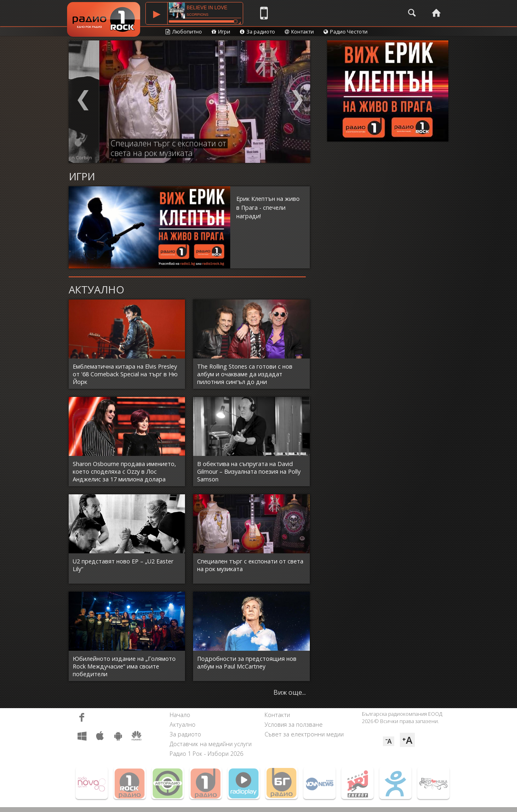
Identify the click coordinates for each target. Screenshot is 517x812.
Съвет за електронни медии (304, 734)
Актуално (183, 724)
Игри (221, 32)
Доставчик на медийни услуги (211, 744)
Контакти (299, 32)
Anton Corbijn (115, 157)
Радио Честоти (346, 32)
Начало (180, 715)
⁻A (389, 741)
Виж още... (290, 692)
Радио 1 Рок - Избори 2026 (206, 754)
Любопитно (184, 32)
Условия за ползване (294, 724)
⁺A (407, 740)
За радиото (257, 32)
